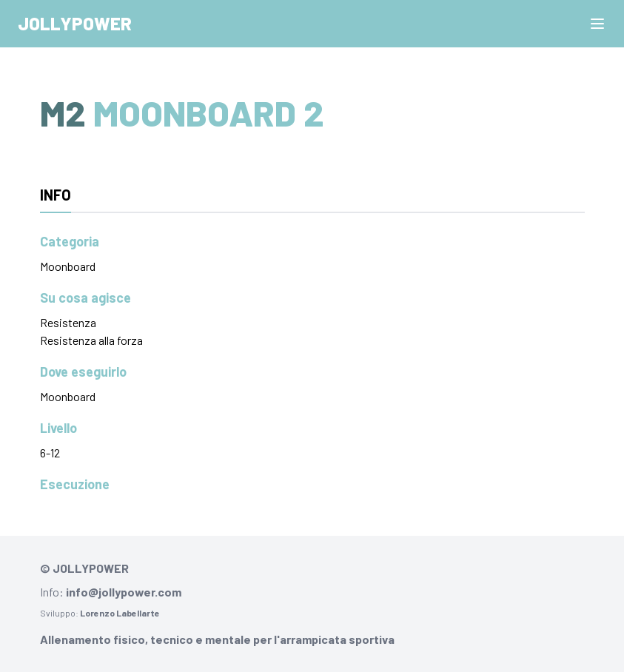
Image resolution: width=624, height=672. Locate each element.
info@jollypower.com (124, 592)
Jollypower (75, 23)
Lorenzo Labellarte (120, 613)
